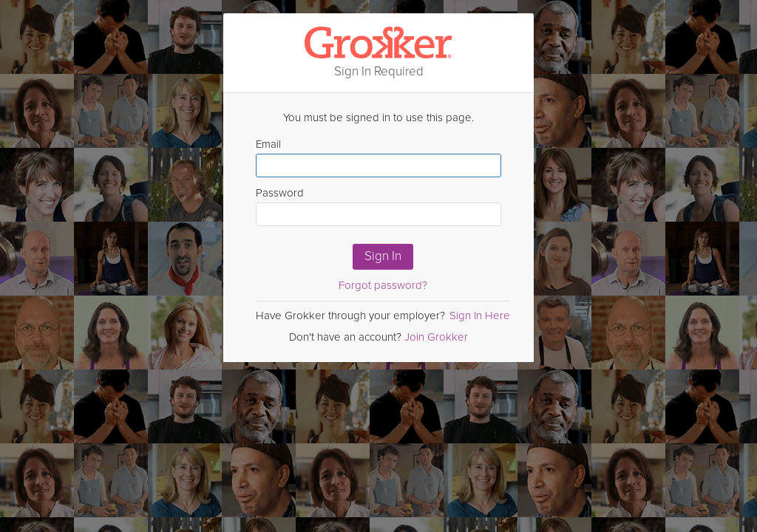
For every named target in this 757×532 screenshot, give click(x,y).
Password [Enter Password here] (378, 206)
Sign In (383, 256)
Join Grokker (436, 337)
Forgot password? (383, 285)
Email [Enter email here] (378, 157)
